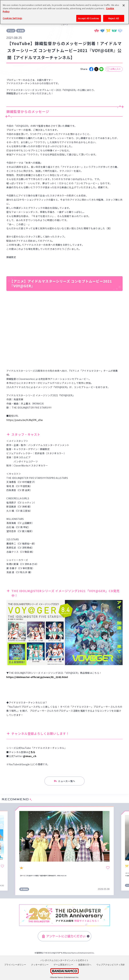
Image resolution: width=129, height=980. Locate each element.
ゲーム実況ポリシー (63, 965)
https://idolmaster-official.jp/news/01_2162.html (37, 677)
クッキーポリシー (40, 965)
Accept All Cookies (89, 18)
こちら (32, 752)
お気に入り (116, 69)
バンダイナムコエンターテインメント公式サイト (64, 960)
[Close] (124, 5)
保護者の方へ (85, 965)
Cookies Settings (12, 18)
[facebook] (91, 69)
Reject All (114, 18)
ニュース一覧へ (64, 781)
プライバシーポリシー (15, 965)
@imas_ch (30, 756)
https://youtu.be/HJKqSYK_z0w (25, 420)
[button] (8, 851)
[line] (101, 69)
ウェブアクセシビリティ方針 (111, 965)
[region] (64, 12)
